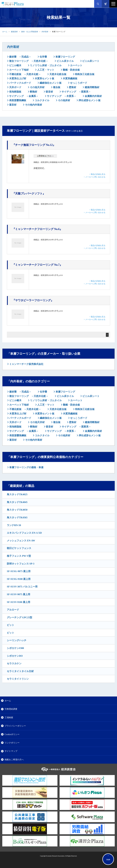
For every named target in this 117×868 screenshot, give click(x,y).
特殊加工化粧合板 (84, 74)
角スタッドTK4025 (17, 494)
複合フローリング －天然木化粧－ (28, 61)
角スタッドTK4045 (17, 502)
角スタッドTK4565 (17, 517)
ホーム (5, 32)
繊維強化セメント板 (50, 83)
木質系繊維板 (70, 78)
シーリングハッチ (17, 640)
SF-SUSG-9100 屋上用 (19, 579)
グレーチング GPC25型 (19, 617)
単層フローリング (65, 57)
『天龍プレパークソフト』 (29, 194)
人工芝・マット (45, 70)
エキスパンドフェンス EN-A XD (24, 533)
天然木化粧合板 (58, 74)
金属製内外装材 (93, 96)
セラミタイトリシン (18, 679)
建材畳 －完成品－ (20, 57)
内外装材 (45, 32)
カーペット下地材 (19, 70)
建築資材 (14, 32)
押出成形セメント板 (89, 100)
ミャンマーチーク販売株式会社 (26, 364)
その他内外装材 (33, 105)
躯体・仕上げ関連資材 (30, 32)
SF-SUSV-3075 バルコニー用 (22, 587)
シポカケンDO (15, 656)
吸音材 (49, 92)
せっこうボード (78, 83)
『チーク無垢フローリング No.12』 (34, 145)
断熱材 (33, 92)
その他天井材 (37, 87)
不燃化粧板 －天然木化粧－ (25, 74)
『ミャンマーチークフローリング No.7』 (37, 265)
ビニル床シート (90, 61)
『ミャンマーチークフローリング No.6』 (37, 229)
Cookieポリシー (12, 734)
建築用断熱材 (92, 87)
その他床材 (64, 100)
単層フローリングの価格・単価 (26, 467)
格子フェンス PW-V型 (19, 556)
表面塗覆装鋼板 (17, 100)
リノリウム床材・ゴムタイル (45, 65)
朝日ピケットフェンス (19, 548)
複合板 (56, 87)
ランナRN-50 (14, 525)
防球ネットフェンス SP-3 (21, 564)
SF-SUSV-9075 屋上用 (19, 594)
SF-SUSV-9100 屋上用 (19, 602)
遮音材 (12, 105)
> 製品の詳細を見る (97, 174)
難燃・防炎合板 (71, 70)
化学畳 (43, 57)
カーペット (76, 65)
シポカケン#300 (15, 648)
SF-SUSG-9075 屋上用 (19, 571)
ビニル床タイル (65, 61)
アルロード (13, 610)
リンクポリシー (12, 743)
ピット (11, 625)
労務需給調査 (11, 709)
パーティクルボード (20, 83)
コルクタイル (42, 100)
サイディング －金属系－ (23, 96)
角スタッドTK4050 (17, 510)
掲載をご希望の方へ (14, 760)
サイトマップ (11, 751)
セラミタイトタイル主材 (20, 671)
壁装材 (72, 87)
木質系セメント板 (44, 78)
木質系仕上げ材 (17, 78)
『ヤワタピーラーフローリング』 (33, 300)
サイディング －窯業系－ (76, 92)
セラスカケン (14, 663)
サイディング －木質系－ (61, 96)
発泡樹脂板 (15, 92)
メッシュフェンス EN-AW (21, 541)
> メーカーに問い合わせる (95, 177)
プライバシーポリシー (15, 726)
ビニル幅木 (15, 65)
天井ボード (15, 87)
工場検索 (9, 717)
